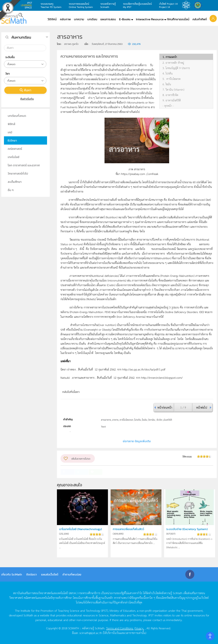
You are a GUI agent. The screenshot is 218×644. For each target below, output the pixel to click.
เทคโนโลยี (14, 157)
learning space (27, 5)
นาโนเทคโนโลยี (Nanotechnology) (81, 529)
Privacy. (139, 628)
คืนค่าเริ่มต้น (26, 99)
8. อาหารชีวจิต (170, 95)
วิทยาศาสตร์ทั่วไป (18, 173)
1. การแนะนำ (170, 57)
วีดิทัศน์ (52, 19)
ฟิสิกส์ (11, 124)
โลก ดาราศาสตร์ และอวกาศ (24, 165)
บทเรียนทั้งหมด (17, 116)
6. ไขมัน (167, 84)
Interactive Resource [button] (150, 19)
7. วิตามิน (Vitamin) (173, 90)
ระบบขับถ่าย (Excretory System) (187, 529)
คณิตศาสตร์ (15, 149)
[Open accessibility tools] (210, 636)
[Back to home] (14, 18)
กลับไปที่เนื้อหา (71, 392)
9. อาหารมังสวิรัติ (172, 100)
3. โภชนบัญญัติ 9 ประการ (176, 68)
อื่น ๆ (11, 190)
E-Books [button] (125, 19)
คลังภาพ (65, 19)
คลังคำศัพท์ (200, 19)
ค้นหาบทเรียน (21, 37)
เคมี (10, 132)
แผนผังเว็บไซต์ (50, 574)
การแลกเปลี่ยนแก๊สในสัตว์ (128, 529)
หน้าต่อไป (202, 407)
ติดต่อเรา (32, 574)
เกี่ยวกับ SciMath (12, 574)
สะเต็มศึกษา (15, 182)
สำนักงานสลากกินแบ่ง (199, 5)
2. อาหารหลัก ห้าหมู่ (173, 63)
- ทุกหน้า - (168, 106)
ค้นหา (25, 90)
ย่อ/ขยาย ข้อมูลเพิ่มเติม (137, 441)
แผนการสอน (108, 19)
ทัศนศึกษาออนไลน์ (178, 19)
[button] (213, 18)
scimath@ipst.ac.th (91, 633)
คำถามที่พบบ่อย (72, 574)
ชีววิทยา (12, 140)
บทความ (79, 19)
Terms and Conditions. (120, 628)
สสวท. (187, 5)
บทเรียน (92, 19)
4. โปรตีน (168, 73)
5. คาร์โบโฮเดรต (172, 79)
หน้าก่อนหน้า (165, 407)
